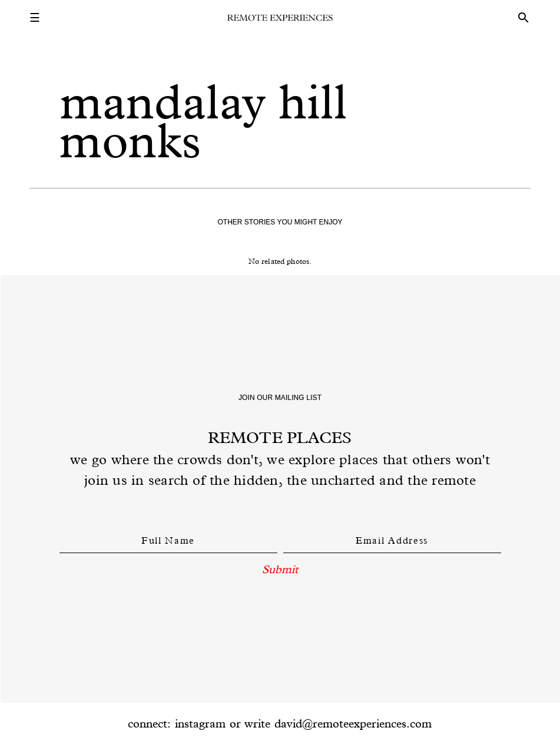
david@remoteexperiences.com (353, 723)
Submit (280, 569)
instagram (200, 723)
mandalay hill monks (203, 121)
